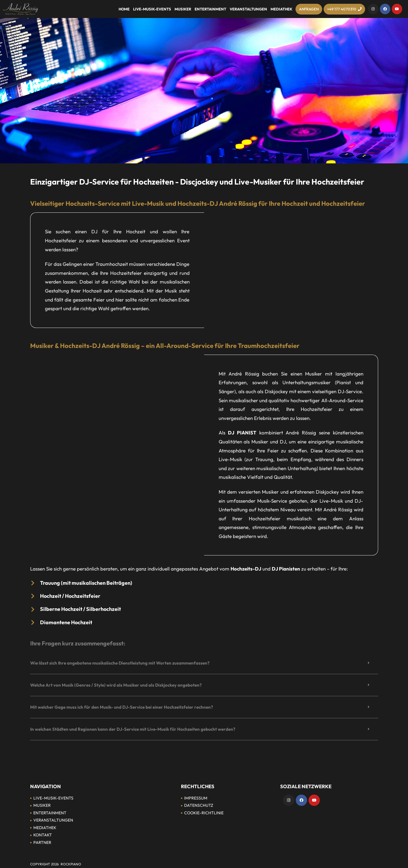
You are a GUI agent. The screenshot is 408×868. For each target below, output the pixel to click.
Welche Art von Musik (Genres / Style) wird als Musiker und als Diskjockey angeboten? (116, 685)
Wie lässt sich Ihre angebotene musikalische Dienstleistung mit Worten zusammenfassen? (120, 663)
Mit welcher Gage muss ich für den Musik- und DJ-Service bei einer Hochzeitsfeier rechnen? (122, 707)
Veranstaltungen (248, 9)
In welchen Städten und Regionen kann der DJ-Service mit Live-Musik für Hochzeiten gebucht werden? (133, 729)
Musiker (183, 9)
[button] (204, 663)
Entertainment (210, 9)
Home (124, 9)
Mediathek (281, 9)
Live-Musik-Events (152, 9)
